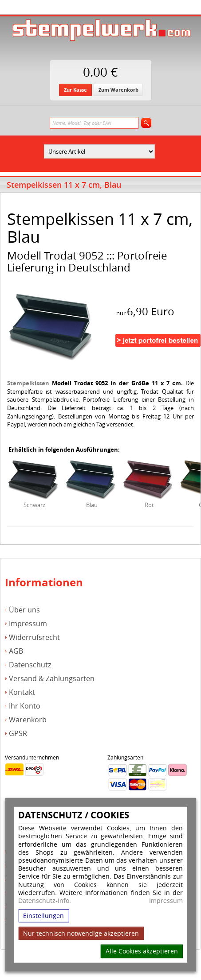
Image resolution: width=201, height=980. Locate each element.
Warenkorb (28, 720)
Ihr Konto (25, 706)
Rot (149, 505)
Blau (92, 505)
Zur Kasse (75, 90)
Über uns (24, 610)
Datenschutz (30, 665)
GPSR (18, 734)
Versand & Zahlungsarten (52, 679)
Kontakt (22, 692)
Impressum (166, 901)
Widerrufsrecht (34, 637)
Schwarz (34, 505)
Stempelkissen (28, 383)
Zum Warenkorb (118, 90)
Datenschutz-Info (44, 901)
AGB (16, 651)
